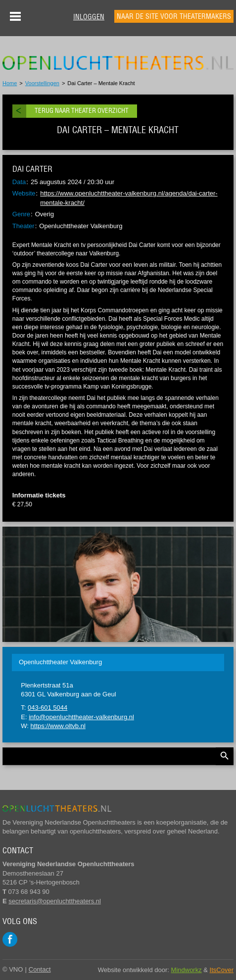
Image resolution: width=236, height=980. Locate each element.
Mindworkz (187, 970)
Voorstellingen (42, 83)
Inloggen (89, 17)
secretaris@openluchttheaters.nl (55, 901)
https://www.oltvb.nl (58, 726)
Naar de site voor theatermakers (174, 16)
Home (10, 83)
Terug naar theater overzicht (82, 111)
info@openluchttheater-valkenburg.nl (81, 717)
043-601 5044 (47, 708)
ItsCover (222, 970)
